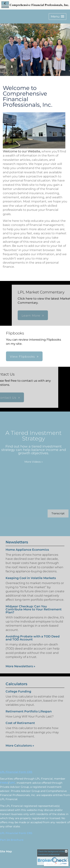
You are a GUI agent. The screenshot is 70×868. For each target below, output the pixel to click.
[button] (57, 17)
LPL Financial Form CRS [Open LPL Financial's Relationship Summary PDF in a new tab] (16, 772)
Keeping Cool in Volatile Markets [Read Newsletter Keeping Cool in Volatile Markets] (31, 574)
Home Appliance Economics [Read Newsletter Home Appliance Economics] (27, 546)
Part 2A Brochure (12, 840)
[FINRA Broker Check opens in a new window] (53, 857)
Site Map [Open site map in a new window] (6, 851)
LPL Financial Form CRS (16, 833)
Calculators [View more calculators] (16, 688)
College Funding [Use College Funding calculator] (18, 695)
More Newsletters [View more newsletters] (20, 662)
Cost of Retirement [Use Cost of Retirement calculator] (20, 727)
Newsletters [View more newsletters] (17, 538)
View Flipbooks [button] (22, 357)
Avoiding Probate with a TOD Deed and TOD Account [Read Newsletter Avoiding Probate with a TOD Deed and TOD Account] (33, 634)
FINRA (4, 783)
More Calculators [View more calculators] (20, 750)
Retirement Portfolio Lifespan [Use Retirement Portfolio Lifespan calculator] (29, 715)
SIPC (12, 783)
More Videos (29, 462)
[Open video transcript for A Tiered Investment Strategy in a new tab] (54, 513)
